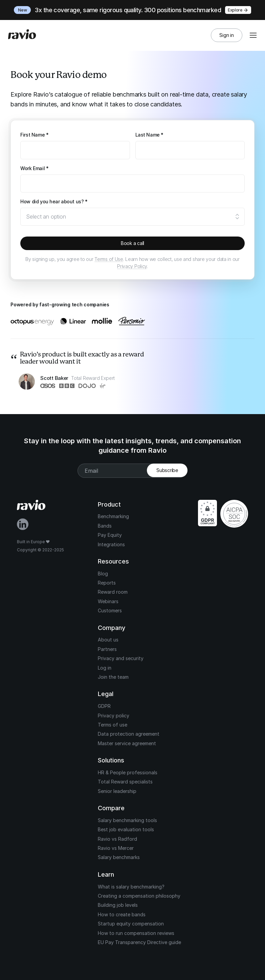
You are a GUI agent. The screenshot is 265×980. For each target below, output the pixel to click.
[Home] (22, 35)
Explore (238, 10)
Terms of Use (109, 259)
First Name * (34, 135)
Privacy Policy (132, 266)
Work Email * (34, 168)
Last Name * (149, 135)
